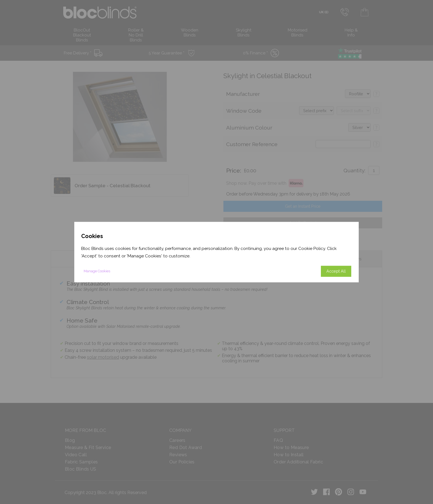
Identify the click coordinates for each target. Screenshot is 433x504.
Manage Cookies (97, 271)
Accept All (336, 271)
